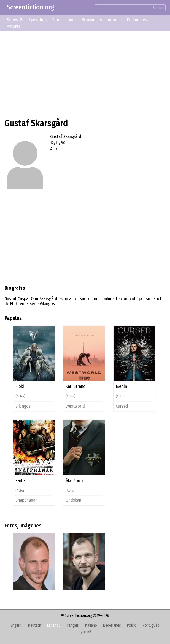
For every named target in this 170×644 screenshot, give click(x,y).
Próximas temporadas (102, 20)
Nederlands (112, 625)
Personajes (137, 20)
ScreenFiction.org (30, 7)
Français (72, 625)
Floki (20, 386)
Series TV (15, 20)
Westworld (75, 406)
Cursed (122, 406)
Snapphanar (26, 500)
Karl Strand (76, 386)
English (16, 625)
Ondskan (73, 500)
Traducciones (64, 20)
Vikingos (23, 406)
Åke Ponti (74, 481)
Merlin (121, 386)
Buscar (158, 8)
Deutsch (35, 625)
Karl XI (21, 481)
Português (151, 625)
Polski (132, 625)
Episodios (38, 20)
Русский (85, 632)
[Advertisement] (85, 74)
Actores (14, 26)
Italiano (91, 625)
